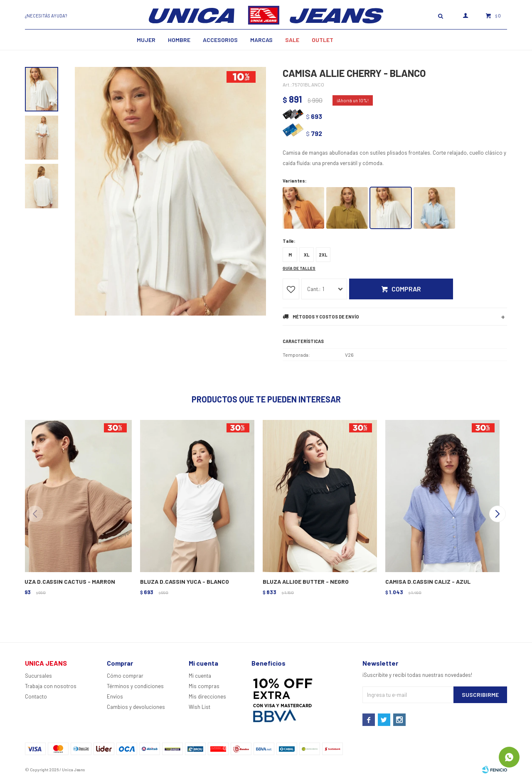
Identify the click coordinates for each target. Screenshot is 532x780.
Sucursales (38, 676)
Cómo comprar (125, 676)
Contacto (36, 696)
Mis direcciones (207, 696)
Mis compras (204, 686)
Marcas (261, 40)
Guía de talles (299, 268)
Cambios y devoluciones (136, 707)
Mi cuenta (200, 676)
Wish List (199, 707)
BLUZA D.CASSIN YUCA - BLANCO (185, 581)
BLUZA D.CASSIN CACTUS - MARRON (66, 581)
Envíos (115, 696)
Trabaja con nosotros (51, 686)
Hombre (179, 40)
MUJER (146, 40)
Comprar (406, 289)
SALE (292, 40)
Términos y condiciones (135, 686)
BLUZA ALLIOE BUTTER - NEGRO (306, 581)
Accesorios (220, 40)
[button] (497, 514)
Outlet (323, 40)
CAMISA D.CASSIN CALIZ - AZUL (428, 581)
